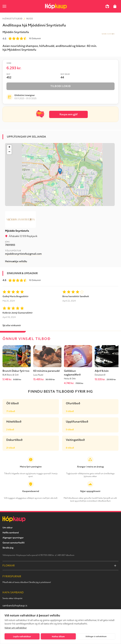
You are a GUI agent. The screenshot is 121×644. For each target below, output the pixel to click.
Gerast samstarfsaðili (14, 543)
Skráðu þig (8, 548)
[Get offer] (60, 637)
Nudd (30, 19)
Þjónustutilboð (13, 19)
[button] (60, 171)
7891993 (10, 245)
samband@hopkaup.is (15, 606)
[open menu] (4, 6)
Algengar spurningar (13, 538)
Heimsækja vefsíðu (16, 261)
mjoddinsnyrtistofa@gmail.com (23, 254)
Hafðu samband (11, 533)
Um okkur (8, 528)
